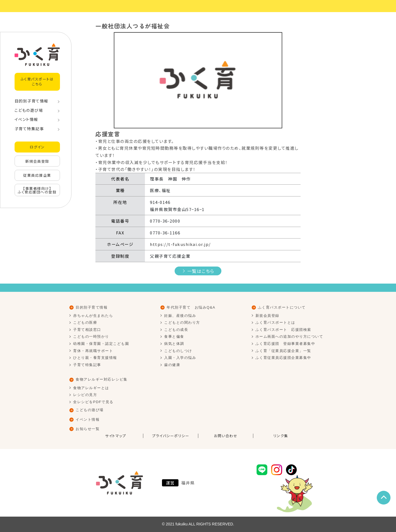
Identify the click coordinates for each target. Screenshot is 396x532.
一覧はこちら (201, 271)
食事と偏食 (174, 336)
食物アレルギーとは (91, 388)
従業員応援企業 (37, 175)
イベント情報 (26, 119)
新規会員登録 (37, 161)
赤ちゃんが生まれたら (93, 316)
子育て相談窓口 (87, 330)
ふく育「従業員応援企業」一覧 (283, 351)
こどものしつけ (178, 351)
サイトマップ (116, 436)
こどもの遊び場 (29, 110)
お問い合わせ (226, 436)
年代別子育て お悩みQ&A (191, 307)
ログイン (37, 147)
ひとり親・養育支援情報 (95, 358)
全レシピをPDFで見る (93, 402)
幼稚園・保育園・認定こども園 (101, 344)
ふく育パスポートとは (275, 322)
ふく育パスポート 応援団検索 (283, 330)
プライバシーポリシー (171, 436)
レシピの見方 (85, 395)
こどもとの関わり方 (182, 322)
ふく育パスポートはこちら (37, 81)
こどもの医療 (85, 322)
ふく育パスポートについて (282, 307)
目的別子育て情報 (31, 101)
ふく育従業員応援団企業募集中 (283, 358)
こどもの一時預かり (91, 336)
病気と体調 (174, 344)
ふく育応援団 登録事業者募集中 (285, 344)
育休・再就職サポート (93, 351)
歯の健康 (172, 365)
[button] (111, 80)
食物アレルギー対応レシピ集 (102, 379)
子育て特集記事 (29, 129)
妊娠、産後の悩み (180, 316)
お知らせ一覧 (88, 429)
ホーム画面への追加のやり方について (289, 336)
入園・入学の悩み (180, 358)
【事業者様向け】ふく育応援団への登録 (37, 190)
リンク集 (281, 436)
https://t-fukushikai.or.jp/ (180, 244)
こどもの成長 (176, 330)
